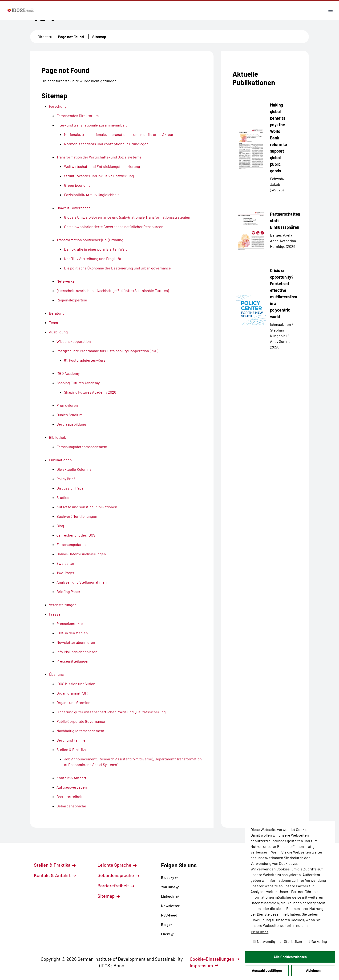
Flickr (167, 934)
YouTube (170, 887)
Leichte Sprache (117, 865)
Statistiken (291, 941)
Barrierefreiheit (116, 885)
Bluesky (169, 877)
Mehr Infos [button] (260, 932)
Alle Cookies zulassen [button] (290, 957)
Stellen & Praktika (55, 865)
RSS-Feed (169, 915)
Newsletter (170, 906)
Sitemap (99, 37)
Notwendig (264, 941)
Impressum (204, 965)
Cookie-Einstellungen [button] (215, 959)
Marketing (317, 941)
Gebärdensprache (118, 875)
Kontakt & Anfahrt (55, 875)
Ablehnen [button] (313, 970)
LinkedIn (170, 896)
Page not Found (71, 37)
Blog (167, 924)
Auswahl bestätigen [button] (267, 970)
